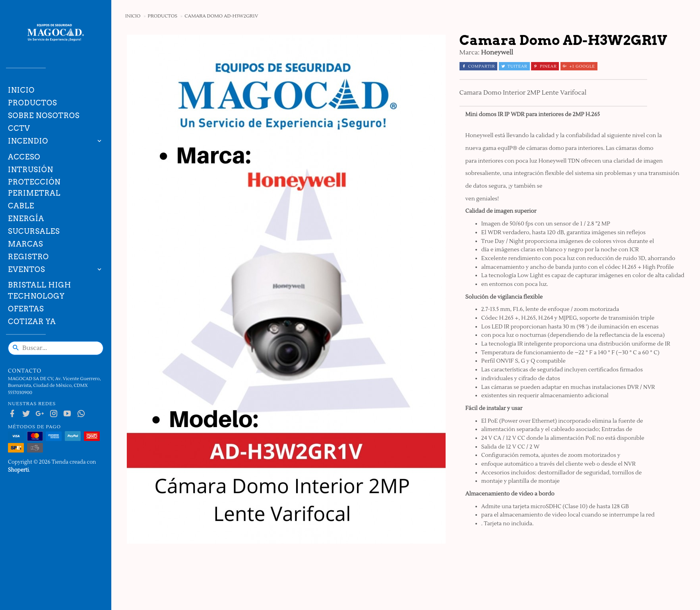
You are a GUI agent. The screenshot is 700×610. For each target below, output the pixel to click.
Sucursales (34, 231)
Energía (26, 219)
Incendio (28, 141)
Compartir (479, 66)
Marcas (25, 244)
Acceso (24, 157)
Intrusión (31, 170)
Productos (33, 103)
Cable (21, 206)
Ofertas (26, 309)
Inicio (21, 90)
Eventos (27, 269)
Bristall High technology (40, 290)
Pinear (545, 66)
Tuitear (514, 66)
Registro (28, 257)
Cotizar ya (32, 322)
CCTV (19, 128)
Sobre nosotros (44, 116)
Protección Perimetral (34, 187)
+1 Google (579, 66)
